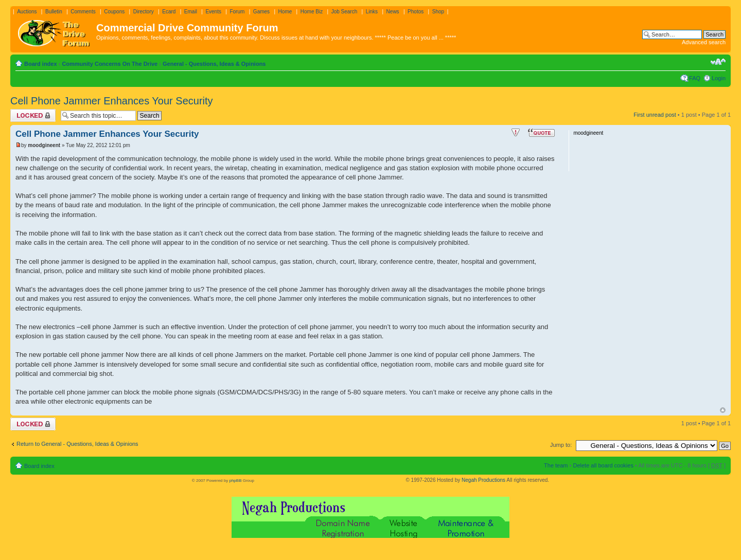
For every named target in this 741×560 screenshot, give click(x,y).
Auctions (27, 12)
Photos (416, 12)
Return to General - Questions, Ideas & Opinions (77, 444)
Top (723, 410)
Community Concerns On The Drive (110, 64)
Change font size (718, 62)
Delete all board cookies (603, 465)
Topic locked (33, 115)
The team (556, 465)
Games (261, 12)
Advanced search (704, 42)
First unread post (655, 115)
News (393, 12)
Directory (144, 12)
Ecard (169, 12)
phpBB (235, 481)
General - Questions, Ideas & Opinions (214, 64)
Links (372, 12)
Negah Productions (483, 480)
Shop (438, 12)
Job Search (345, 12)
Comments (83, 12)
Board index (41, 64)
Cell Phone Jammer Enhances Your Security (112, 101)
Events (213, 12)
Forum (237, 12)
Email (191, 12)
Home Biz (312, 12)
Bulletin (54, 12)
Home (285, 12)
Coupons (114, 12)
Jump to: (561, 445)
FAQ (695, 78)
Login (719, 78)
